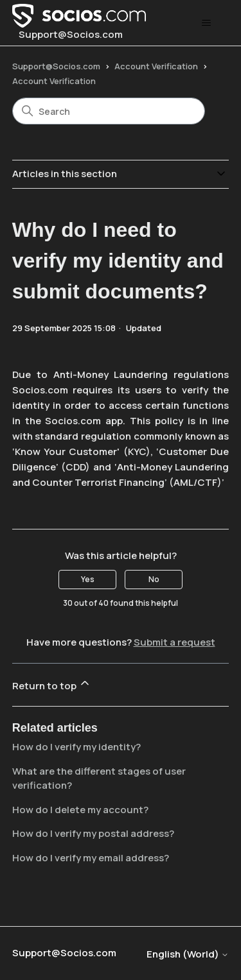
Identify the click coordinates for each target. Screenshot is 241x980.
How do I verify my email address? (91, 858)
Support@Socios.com (56, 66)
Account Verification (156, 66)
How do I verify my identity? (76, 747)
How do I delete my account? (80, 810)
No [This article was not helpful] (154, 579)
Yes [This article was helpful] (88, 579)
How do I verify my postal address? (93, 833)
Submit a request (174, 642)
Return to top (52, 684)
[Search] (109, 111)
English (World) (188, 954)
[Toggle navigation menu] (206, 23)
